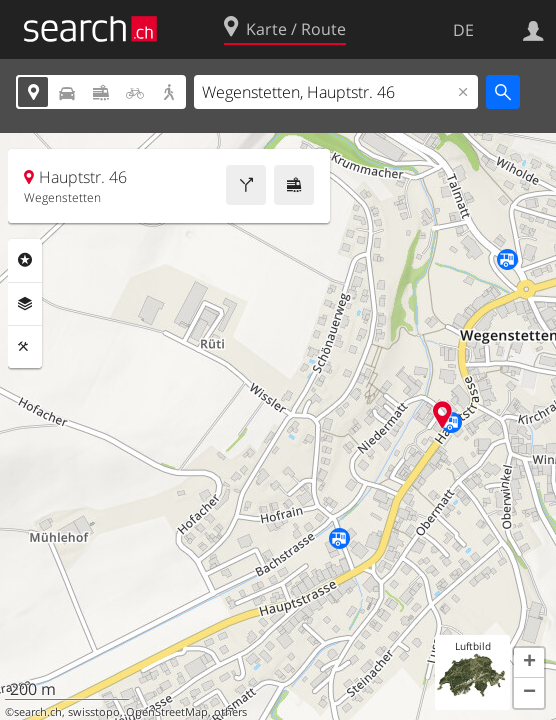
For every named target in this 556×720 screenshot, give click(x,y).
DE (463, 30)
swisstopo (94, 712)
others (230, 712)
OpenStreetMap (167, 712)
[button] (529, 663)
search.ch (38, 712)
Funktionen (25, 347)
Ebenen (25, 304)
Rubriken (25, 260)
